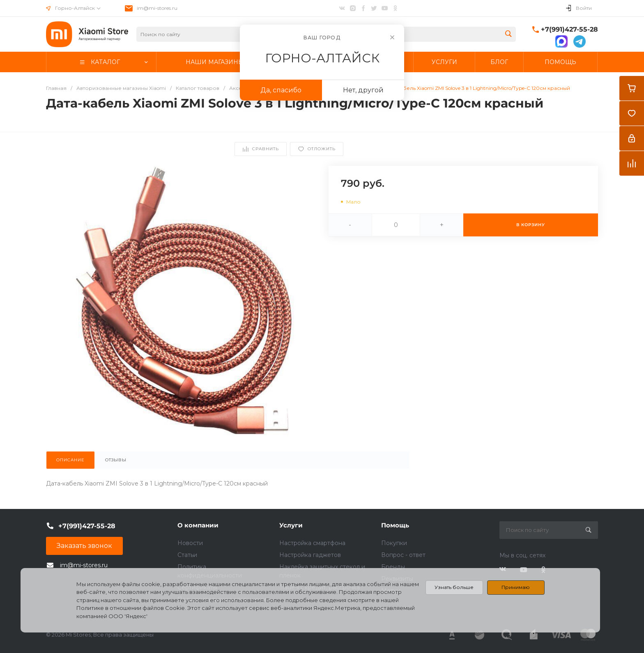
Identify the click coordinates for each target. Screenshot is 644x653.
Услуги (291, 525)
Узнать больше (454, 587)
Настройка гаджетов (310, 555)
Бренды (393, 567)
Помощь (395, 525)
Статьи (187, 555)
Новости (190, 543)
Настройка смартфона (312, 543)
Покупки (394, 543)
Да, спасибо (281, 90)
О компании (198, 525)
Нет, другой (363, 90)
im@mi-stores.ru (157, 8)
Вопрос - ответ (403, 555)
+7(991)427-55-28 (569, 29)
